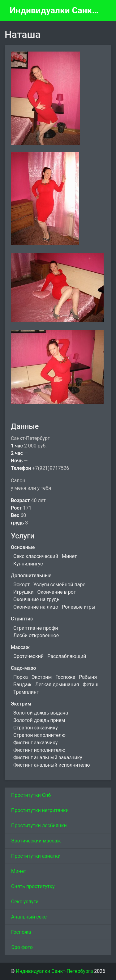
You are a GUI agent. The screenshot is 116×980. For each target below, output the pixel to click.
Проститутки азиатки (36, 856)
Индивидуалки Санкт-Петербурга (56, 10)
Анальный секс (29, 917)
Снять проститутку (33, 886)
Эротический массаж (36, 841)
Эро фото (22, 947)
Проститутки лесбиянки (39, 826)
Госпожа (21, 932)
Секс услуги (25, 902)
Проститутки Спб (31, 795)
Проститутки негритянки (40, 810)
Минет (19, 871)
